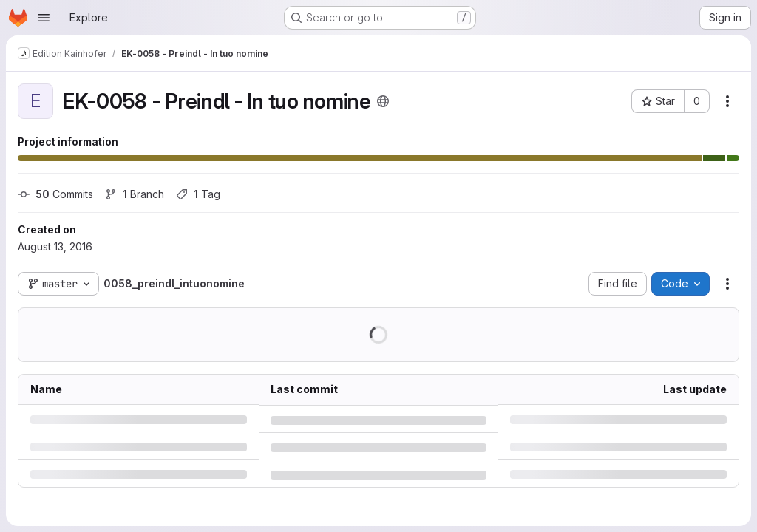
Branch (135, 194)
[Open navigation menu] (44, 18)
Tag (198, 194)
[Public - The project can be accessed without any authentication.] (383, 101)
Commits (55, 194)
